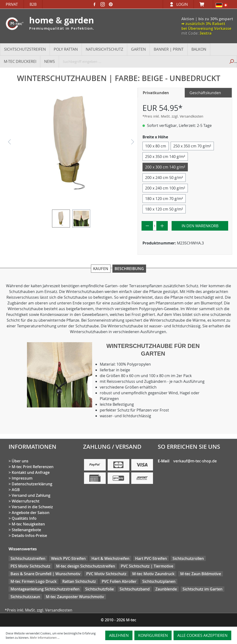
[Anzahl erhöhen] (162, 226)
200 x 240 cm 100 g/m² (165, 188)
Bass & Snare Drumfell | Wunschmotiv (45, 574)
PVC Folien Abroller (119, 581)
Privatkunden (156, 93)
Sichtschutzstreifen (28, 558)
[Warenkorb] (203, 4)
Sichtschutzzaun (25, 597)
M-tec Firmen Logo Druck (34, 581)
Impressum (22, 478)
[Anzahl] (155, 226)
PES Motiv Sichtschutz (30, 566)
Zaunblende (166, 589)
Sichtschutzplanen (159, 581)
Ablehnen (119, 635)
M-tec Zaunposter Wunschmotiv (75, 597)
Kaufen (101, 269)
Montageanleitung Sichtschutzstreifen (45, 589)
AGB (16, 490)
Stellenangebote (26, 530)
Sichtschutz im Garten (203, 589)
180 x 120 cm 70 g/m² (164, 199)
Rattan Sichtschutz (79, 581)
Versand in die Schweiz (32, 507)
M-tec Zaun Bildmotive (201, 574)
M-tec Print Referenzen (33, 467)
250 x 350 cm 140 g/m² (165, 157)
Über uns (20, 461)
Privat (12, 4)
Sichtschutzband (135, 589)
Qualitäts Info (24, 518)
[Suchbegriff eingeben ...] (143, 61)
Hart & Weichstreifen (110, 558)
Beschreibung (129, 269)
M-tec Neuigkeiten (28, 524)
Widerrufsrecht (26, 501)
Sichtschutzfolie (100, 589)
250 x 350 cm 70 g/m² (192, 146)
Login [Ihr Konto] (182, 4)
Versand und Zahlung (31, 495)
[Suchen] (231, 61)
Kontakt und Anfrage (31, 472)
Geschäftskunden (205, 93)
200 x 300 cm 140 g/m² (165, 167)
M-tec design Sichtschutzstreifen (86, 566)
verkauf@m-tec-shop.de (195, 461)
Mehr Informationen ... (45, 638)
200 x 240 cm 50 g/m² (164, 178)
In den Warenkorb (200, 226)
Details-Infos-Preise (29, 536)
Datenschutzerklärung (32, 484)
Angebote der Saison (31, 513)
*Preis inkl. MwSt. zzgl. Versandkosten (173, 116)
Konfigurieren (153, 635)
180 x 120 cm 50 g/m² (164, 209)
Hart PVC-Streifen (151, 558)
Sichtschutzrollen (188, 558)
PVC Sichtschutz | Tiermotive (147, 566)
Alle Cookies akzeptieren (202, 635)
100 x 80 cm (156, 146)
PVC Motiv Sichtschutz (106, 574)
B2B (33, 4)
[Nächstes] (133, 143)
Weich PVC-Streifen (68, 558)
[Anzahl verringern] (147, 226)
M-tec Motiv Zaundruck (153, 574)
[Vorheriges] (9, 143)
